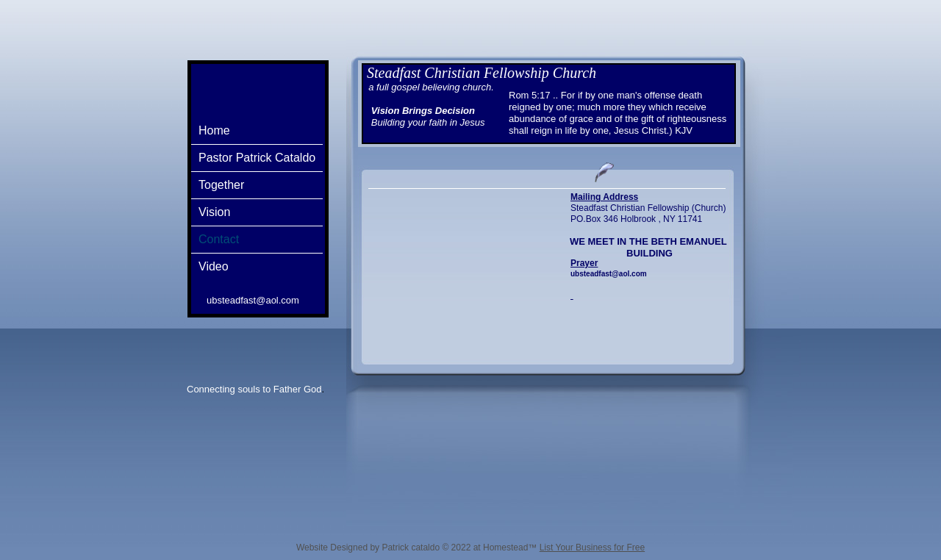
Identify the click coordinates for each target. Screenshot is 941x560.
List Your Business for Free (592, 548)
